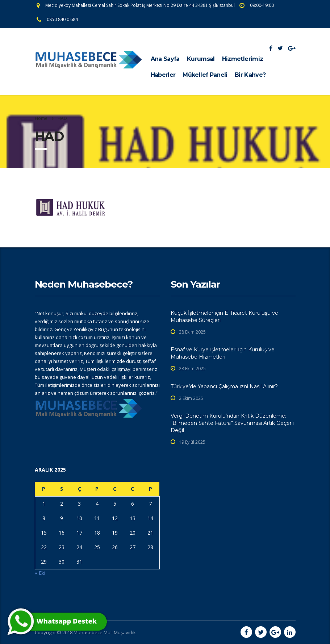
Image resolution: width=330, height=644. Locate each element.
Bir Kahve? (250, 75)
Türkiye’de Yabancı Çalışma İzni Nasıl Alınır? (224, 386)
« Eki (40, 573)
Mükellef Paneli (205, 75)
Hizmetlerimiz (243, 59)
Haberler (163, 75)
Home (41, 118)
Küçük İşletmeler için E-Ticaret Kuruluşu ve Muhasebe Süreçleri (224, 317)
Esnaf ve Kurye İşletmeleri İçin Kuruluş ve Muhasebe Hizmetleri (223, 353)
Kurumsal (201, 59)
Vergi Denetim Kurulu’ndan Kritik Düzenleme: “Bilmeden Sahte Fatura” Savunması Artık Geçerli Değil (232, 423)
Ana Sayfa (165, 59)
